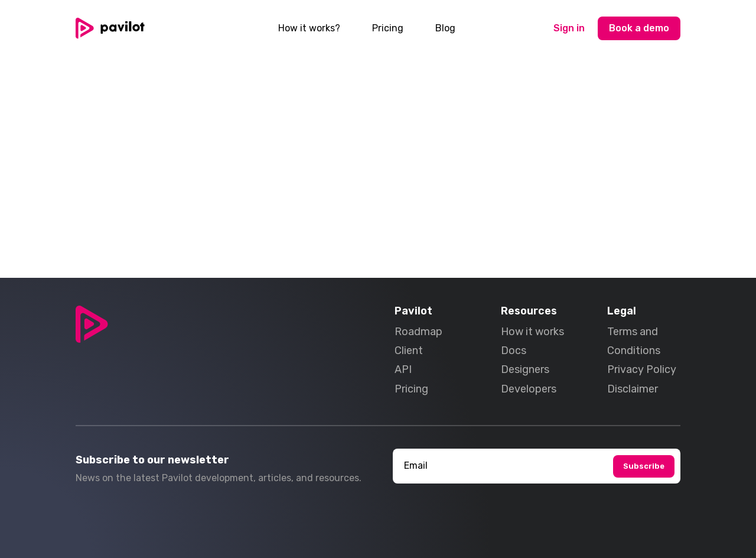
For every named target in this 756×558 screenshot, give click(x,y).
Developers (529, 389)
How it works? (309, 28)
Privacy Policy (642, 369)
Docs (514, 351)
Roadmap (418, 332)
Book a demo (639, 28)
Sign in (569, 28)
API (403, 369)
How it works (532, 332)
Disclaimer (633, 389)
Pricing (388, 28)
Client (409, 351)
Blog (445, 28)
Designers (525, 369)
